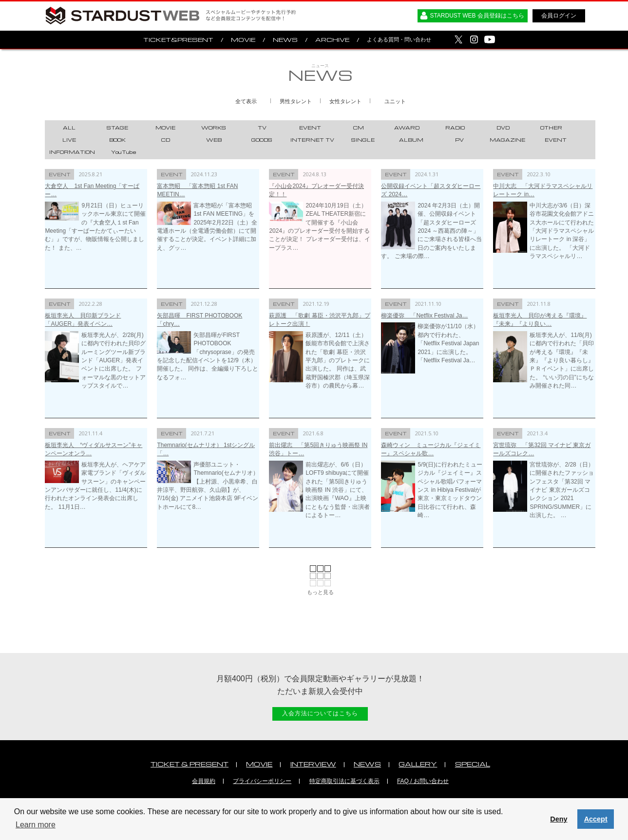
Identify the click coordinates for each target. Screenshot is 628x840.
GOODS (262, 140)
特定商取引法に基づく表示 (344, 781)
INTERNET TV (312, 140)
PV (459, 140)
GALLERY (418, 764)
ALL (69, 128)
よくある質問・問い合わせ (399, 39)
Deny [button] (559, 819)
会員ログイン (559, 16)
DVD (503, 128)
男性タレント (296, 101)
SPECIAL (473, 764)
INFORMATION (72, 152)
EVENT (310, 128)
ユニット (395, 101)
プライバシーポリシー (262, 781)
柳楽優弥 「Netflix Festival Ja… (424, 316)
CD (166, 140)
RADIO (455, 128)
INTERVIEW (313, 764)
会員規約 (204, 781)
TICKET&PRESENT (178, 40)
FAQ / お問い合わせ (423, 781)
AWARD (407, 128)
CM (359, 128)
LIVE (69, 140)
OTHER (551, 128)
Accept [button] (596, 819)
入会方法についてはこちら (320, 713)
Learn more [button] (36, 825)
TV (262, 128)
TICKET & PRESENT (190, 764)
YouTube (124, 152)
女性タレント (345, 101)
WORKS (214, 128)
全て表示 (246, 101)
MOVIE (243, 40)
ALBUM (411, 140)
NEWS (285, 40)
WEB (214, 140)
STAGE (117, 128)
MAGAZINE (507, 140)
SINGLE (363, 140)
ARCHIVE (332, 40)
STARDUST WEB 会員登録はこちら (477, 16)
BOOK (117, 140)
